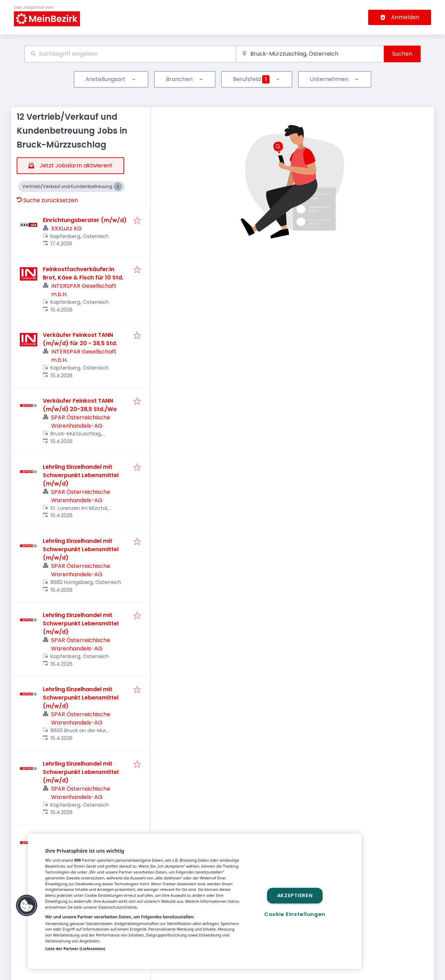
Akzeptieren (295, 895)
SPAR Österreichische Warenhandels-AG (81, 422)
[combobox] (130, 54)
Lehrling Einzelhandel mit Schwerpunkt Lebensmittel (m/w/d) (81, 475)
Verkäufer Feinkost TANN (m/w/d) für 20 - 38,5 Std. (80, 339)
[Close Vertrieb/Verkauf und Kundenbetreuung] (118, 187)
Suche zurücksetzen (47, 200)
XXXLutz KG (66, 228)
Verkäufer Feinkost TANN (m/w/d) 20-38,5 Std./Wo (80, 405)
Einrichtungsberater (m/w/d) (85, 220)
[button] (27, 906)
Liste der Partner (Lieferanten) (75, 949)
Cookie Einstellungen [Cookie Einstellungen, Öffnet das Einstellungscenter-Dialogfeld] (295, 914)
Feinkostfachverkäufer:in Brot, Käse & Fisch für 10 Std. (83, 273)
